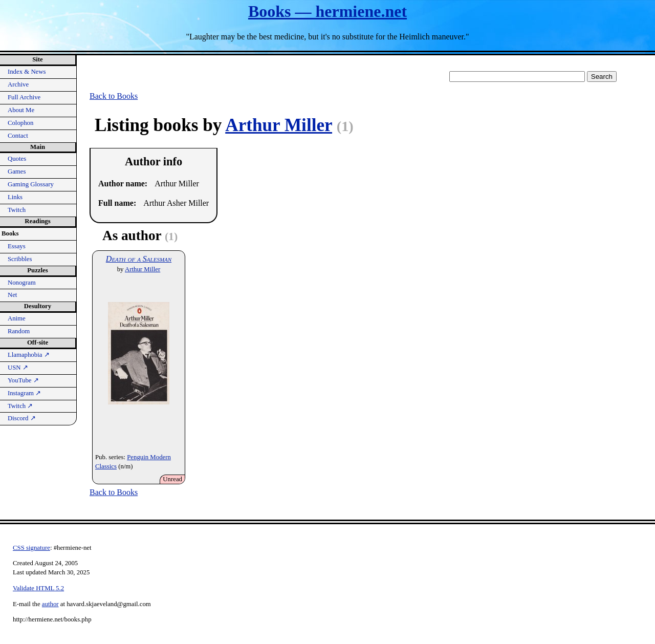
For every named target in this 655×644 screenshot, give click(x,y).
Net (12, 295)
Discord (22, 418)
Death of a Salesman (139, 259)
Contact (18, 136)
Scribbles (20, 259)
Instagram (24, 393)
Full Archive (24, 97)
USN (18, 368)
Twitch (17, 210)
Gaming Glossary (31, 184)
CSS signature (31, 548)
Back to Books (114, 96)
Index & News (27, 72)
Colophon (20, 123)
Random (19, 331)
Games (17, 171)
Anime (17, 318)
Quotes (17, 159)
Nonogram (22, 283)
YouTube (23, 380)
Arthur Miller (279, 125)
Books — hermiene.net (327, 11)
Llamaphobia (29, 355)
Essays (17, 246)
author (50, 604)
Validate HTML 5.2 (38, 588)
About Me (21, 110)
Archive (18, 84)
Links (15, 197)
